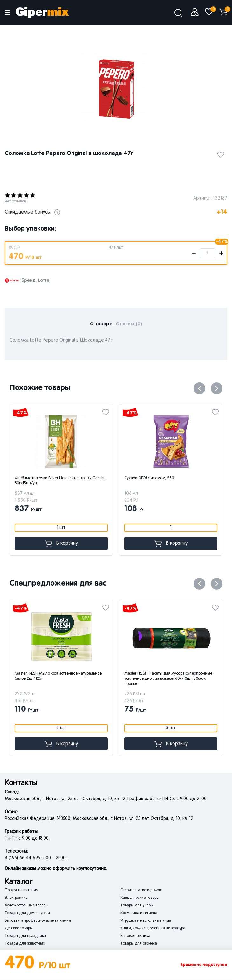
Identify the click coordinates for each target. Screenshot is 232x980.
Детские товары (19, 928)
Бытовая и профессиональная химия (38, 921)
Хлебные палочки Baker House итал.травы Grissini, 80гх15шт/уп (76, 481)
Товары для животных (25, 944)
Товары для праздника (25, 936)
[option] (116, 89)
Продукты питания (21, 890)
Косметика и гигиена (139, 913)
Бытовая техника (135, 936)
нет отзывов (15, 202)
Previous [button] (199, 388)
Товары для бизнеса (139, 944)
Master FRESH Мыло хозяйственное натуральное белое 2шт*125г (88, 676)
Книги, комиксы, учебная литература (153, 928)
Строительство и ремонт (142, 890)
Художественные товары (27, 905)
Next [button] (217, 388)
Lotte (44, 280)
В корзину (76, 544)
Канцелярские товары (140, 898)
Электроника (16, 898)
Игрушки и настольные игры (146, 921)
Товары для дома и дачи (27, 913)
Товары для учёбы (137, 905)
